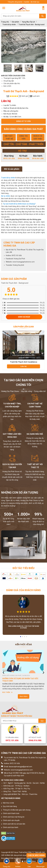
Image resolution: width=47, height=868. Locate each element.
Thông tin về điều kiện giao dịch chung (16, 810)
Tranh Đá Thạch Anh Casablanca (24, 362)
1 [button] (21, 637)
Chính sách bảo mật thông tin (13, 817)
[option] (23, 46)
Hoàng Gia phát (18, 265)
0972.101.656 (9, 158)
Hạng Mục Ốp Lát (28, 22)
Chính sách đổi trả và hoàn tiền (13, 824)
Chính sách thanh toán (10, 813)
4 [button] (27, 637)
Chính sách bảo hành (10, 827)
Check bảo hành (36, 855)
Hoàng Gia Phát (19, 259)
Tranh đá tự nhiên (9, 25)
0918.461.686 (38, 158)
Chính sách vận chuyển (10, 820)
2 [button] (23, 637)
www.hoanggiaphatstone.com (24, 262)
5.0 (8, 96)
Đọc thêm (7, 692)
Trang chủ (5, 22)
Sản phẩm (15, 22)
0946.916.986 (24, 158)
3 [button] (25, 637)
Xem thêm (24, 696)
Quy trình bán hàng (9, 806)
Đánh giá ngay (24, 317)
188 (31, 96)
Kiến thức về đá (8, 803)
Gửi (42, 721)
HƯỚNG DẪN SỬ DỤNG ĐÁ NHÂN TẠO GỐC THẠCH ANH (20, 680)
